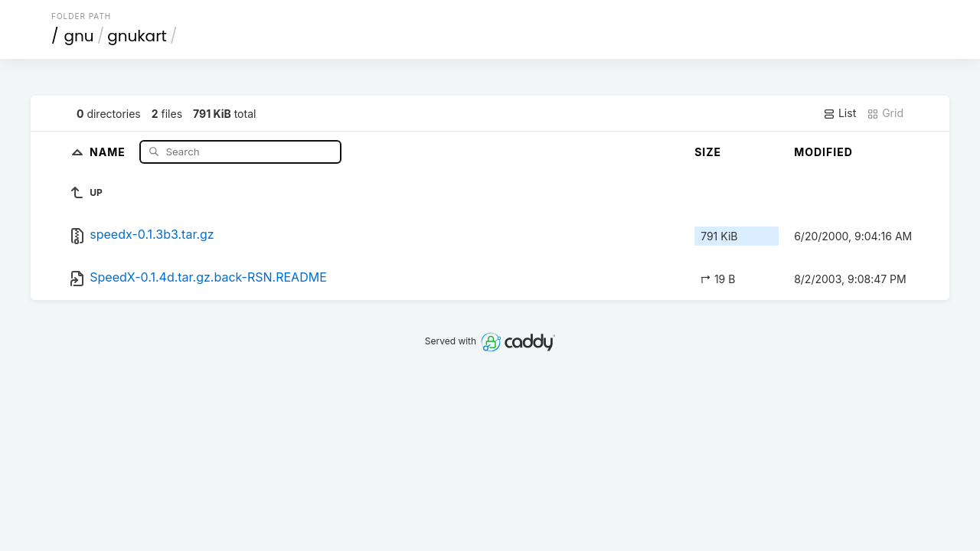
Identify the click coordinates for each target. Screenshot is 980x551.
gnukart (137, 36)
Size (708, 152)
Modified (823, 152)
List (840, 113)
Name (109, 151)
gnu (79, 36)
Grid (885, 113)
